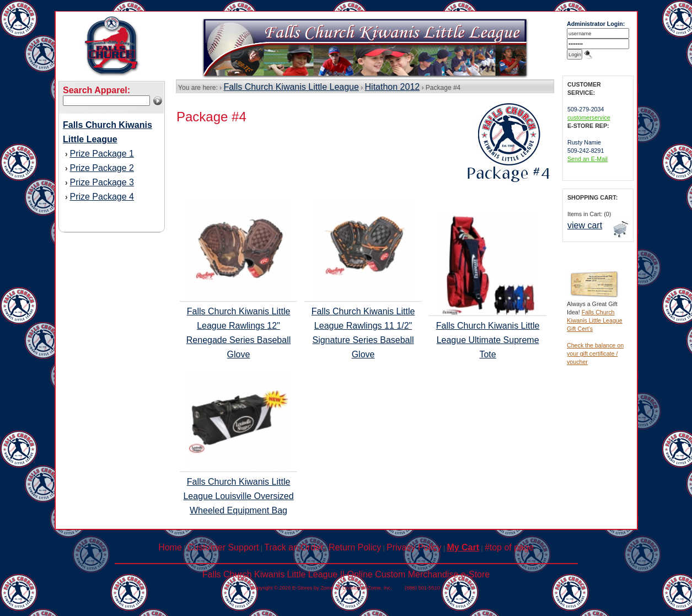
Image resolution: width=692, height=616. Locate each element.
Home (170, 547)
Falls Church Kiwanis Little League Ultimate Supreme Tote (488, 340)
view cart (585, 225)
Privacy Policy (414, 547)
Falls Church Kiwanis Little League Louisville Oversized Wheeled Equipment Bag (238, 496)
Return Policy (355, 547)
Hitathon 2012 (393, 87)
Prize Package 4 (102, 197)
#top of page (509, 547)
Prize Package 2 (102, 168)
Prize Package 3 (102, 182)
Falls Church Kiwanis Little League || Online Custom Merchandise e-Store (346, 574)
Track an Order (294, 547)
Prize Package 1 (102, 154)
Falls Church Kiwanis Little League (291, 87)
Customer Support (223, 547)
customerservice (589, 117)
